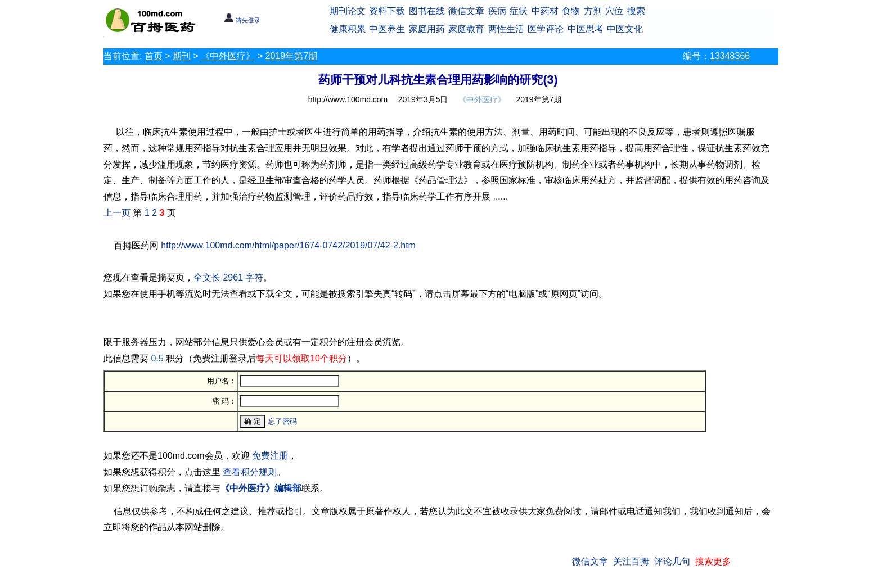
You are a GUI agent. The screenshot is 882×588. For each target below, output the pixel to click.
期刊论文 (348, 11)
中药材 (545, 11)
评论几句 (672, 561)
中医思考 (586, 29)
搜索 (636, 11)
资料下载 (387, 11)
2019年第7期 (292, 56)
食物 (571, 11)
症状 (519, 11)
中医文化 (625, 29)
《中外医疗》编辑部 (261, 488)
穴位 (614, 11)
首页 (154, 56)
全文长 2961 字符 (228, 277)
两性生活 (506, 29)
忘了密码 (282, 421)
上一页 (117, 213)
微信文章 (466, 11)
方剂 (593, 11)
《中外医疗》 (228, 56)
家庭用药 (427, 29)
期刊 (182, 56)
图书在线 (427, 11)
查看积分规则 (250, 472)
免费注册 (270, 456)
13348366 (730, 56)
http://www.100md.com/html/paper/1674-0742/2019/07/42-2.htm (288, 245)
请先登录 (242, 20)
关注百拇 (631, 561)
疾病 (497, 11)
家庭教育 (466, 29)
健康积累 (348, 29)
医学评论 (546, 29)
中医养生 (387, 29)
